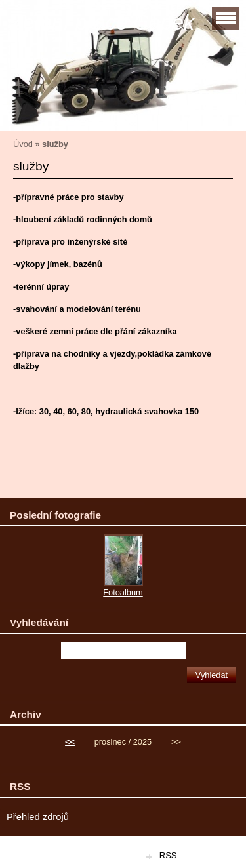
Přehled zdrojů (38, 817)
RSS (168, 855)
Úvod (23, 144)
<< (70, 742)
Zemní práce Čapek (102, 22)
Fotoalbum (123, 592)
